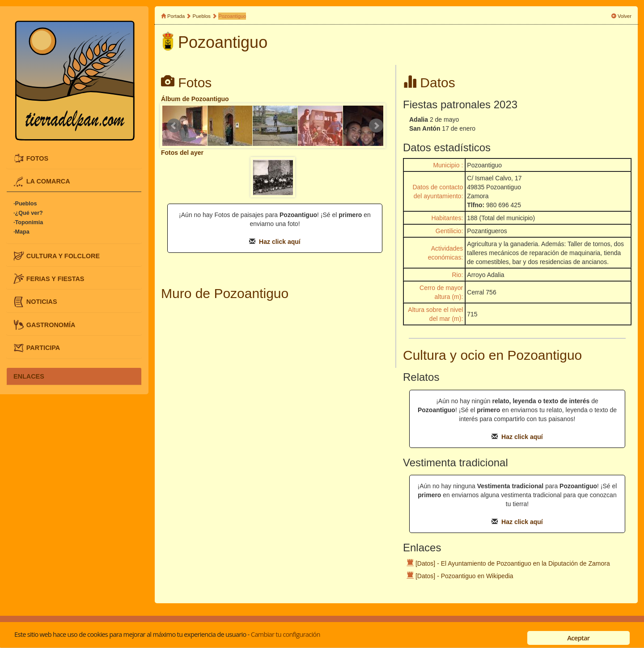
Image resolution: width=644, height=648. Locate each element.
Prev (174, 126)
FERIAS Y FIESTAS (55, 278)
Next (376, 126)
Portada (176, 16)
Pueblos (202, 16)
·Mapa (21, 232)
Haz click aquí (280, 242)
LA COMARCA (48, 181)
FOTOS (37, 158)
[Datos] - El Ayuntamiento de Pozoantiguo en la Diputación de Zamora (513, 563)
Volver (625, 16)
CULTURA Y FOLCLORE (63, 256)
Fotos (195, 83)
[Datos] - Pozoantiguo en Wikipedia (464, 576)
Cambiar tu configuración (286, 634)
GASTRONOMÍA (51, 324)
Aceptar (578, 638)
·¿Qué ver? (28, 213)
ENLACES (29, 376)
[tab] (74, 158)
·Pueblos (25, 204)
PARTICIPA (43, 348)
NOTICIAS (42, 302)
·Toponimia (28, 222)
